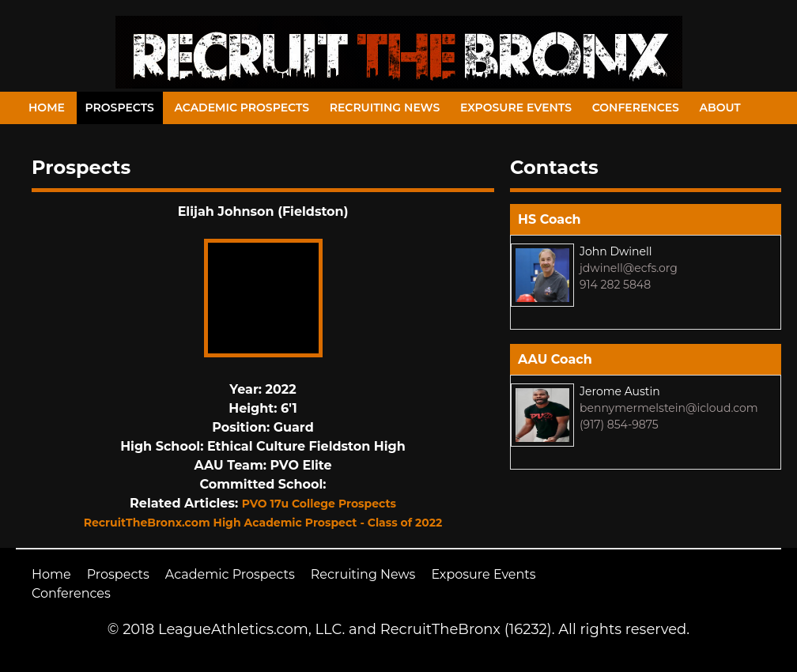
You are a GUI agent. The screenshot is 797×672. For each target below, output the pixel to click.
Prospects (120, 108)
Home (47, 108)
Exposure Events (516, 108)
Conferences (636, 108)
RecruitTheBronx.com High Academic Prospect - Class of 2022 (263, 523)
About (720, 108)
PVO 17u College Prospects (319, 504)
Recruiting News (385, 108)
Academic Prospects (242, 108)
